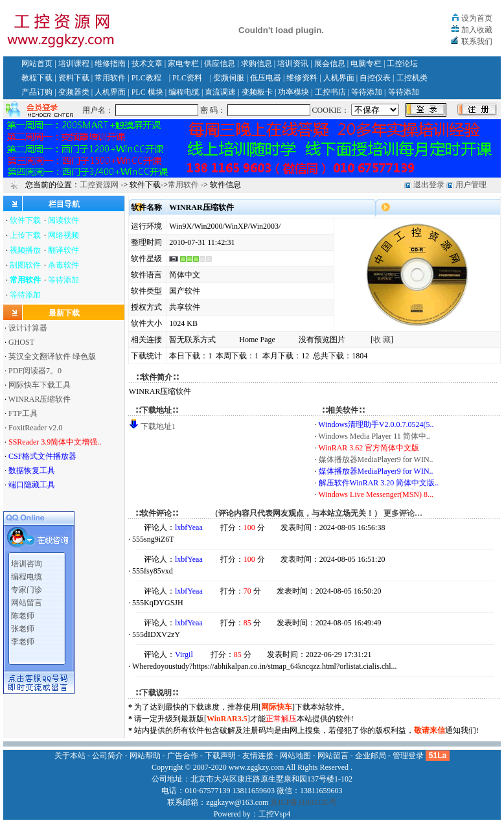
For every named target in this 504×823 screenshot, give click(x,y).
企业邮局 (371, 756)
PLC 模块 (147, 92)
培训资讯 (293, 64)
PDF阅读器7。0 (35, 371)
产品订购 (37, 92)
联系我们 (477, 41)
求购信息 (257, 64)
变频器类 (74, 92)
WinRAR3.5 (227, 719)
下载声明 (220, 756)
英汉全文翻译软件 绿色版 (52, 356)
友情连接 (258, 756)
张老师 (23, 624)
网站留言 (27, 598)
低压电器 (266, 78)
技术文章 (147, 64)
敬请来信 (430, 730)
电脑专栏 (366, 64)
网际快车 (277, 707)
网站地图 (295, 756)
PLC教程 (146, 78)
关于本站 (70, 756)
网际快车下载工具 (40, 385)
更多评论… (403, 513)
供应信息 (220, 64)
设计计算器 (28, 328)
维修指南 (110, 64)
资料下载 (74, 78)
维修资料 (302, 78)
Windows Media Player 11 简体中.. (374, 436)
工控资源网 (99, 185)
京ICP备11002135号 (303, 802)
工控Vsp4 (274, 814)
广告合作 (183, 756)
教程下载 (37, 78)
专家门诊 (27, 585)
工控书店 (330, 92)
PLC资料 (187, 78)
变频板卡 (257, 92)
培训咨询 (27, 559)
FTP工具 (23, 413)
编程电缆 (184, 92)
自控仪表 (375, 78)
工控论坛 (402, 64)
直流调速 (220, 92)
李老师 (23, 637)
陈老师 (23, 611)
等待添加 (367, 92)
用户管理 (471, 185)
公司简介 (108, 756)
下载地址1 (158, 426)
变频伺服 (229, 78)
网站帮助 (145, 756)
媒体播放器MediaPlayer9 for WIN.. (376, 459)
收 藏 (382, 340)
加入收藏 (477, 30)
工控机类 (412, 78)
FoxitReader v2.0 (35, 428)
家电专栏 (183, 64)
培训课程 (74, 64)
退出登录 (429, 185)
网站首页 (37, 64)
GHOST (21, 342)
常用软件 (110, 78)
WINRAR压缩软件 (40, 399)
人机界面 (339, 78)
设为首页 (477, 18)
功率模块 (293, 92)
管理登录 (408, 756)
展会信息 (330, 64)
